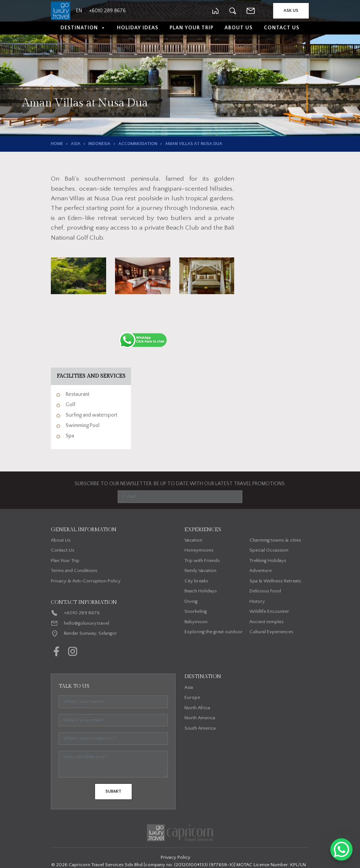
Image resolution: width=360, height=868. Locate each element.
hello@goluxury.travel (86, 623)
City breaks (196, 581)
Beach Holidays (201, 591)
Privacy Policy (176, 857)
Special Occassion (269, 550)
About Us (239, 28)
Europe (192, 697)
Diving (191, 601)
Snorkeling (196, 611)
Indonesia (99, 144)
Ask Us (291, 11)
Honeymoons (199, 550)
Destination (83, 28)
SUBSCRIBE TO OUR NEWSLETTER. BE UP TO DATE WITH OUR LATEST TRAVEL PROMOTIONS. (180, 484)
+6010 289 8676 (82, 613)
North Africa (197, 708)
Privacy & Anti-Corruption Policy (86, 581)
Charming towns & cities (275, 540)
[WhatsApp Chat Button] (341, 849)
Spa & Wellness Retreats (275, 581)
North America (200, 718)
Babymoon (196, 622)
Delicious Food (265, 591)
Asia (76, 144)
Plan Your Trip (192, 28)
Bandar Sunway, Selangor (90, 633)
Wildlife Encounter (269, 611)
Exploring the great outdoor (214, 632)
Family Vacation (200, 571)
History (257, 601)
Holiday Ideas (138, 28)
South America (200, 728)
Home (57, 144)
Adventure (261, 571)
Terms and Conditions (74, 571)
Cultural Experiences (271, 632)
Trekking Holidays (268, 560)
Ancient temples (266, 622)
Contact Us (282, 28)
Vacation (193, 540)
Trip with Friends (202, 560)
